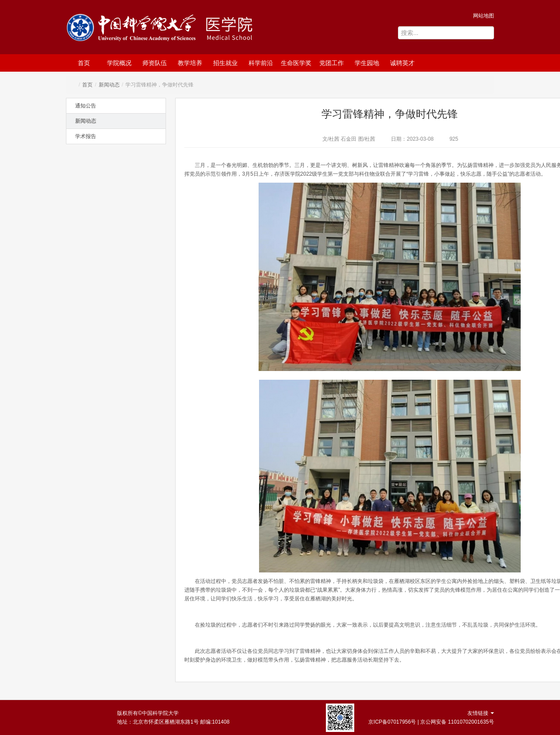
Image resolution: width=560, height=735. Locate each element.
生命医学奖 (296, 63)
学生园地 (367, 63)
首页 (84, 63)
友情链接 (481, 713)
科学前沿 (261, 63)
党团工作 (332, 63)
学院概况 (119, 63)
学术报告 (86, 136)
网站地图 (484, 16)
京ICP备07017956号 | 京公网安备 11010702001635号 (431, 722)
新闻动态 (109, 85)
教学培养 (190, 63)
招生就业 (225, 63)
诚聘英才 (402, 63)
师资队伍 (155, 63)
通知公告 (86, 106)
